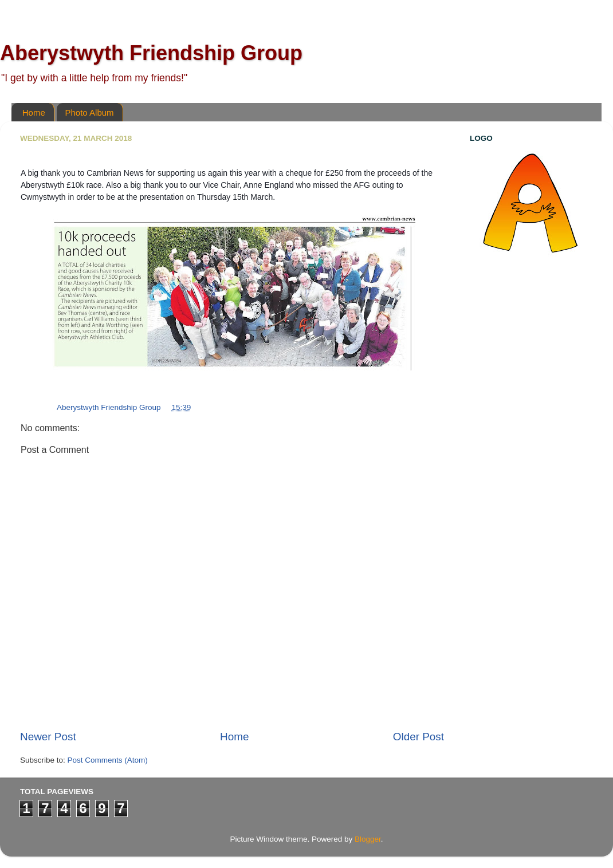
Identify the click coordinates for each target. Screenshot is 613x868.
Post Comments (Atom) (108, 760)
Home (34, 113)
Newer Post (48, 737)
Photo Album (90, 113)
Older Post (419, 737)
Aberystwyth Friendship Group (151, 53)
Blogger (368, 839)
